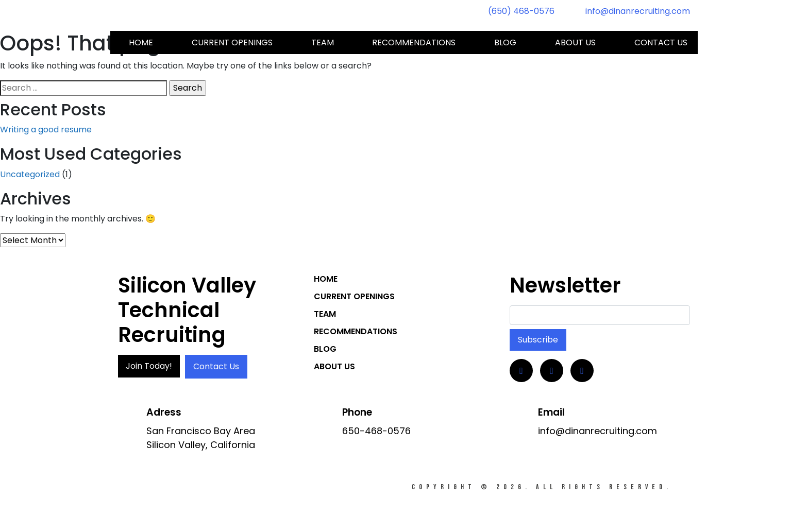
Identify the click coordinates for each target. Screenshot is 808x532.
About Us (575, 42)
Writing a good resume (46, 130)
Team (323, 42)
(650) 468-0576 (521, 11)
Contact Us (216, 366)
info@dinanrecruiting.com (638, 11)
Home (141, 42)
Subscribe (538, 340)
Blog (505, 42)
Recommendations (414, 42)
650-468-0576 (376, 431)
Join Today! (149, 366)
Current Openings (232, 42)
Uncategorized (30, 174)
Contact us (661, 42)
